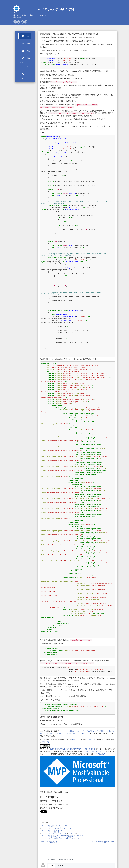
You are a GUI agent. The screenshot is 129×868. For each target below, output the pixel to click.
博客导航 (45, 742)
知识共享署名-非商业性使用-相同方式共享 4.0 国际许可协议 (72, 749)
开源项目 (25, 59)
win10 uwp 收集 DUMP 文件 (53, 828)
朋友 (25, 51)
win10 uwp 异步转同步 (51, 831)
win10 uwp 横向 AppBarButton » (103, 842)
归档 (25, 43)
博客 (25, 36)
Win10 (45, 16)
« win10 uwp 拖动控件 (49, 842)
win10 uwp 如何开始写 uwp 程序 (54, 833)
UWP (50, 16)
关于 (25, 67)
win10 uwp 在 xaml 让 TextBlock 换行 (56, 838)
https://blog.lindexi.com (93, 751)
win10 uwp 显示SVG (50, 826)
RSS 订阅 (25, 75)
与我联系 (102, 754)
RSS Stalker (92, 739)
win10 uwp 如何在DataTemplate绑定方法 (58, 836)
